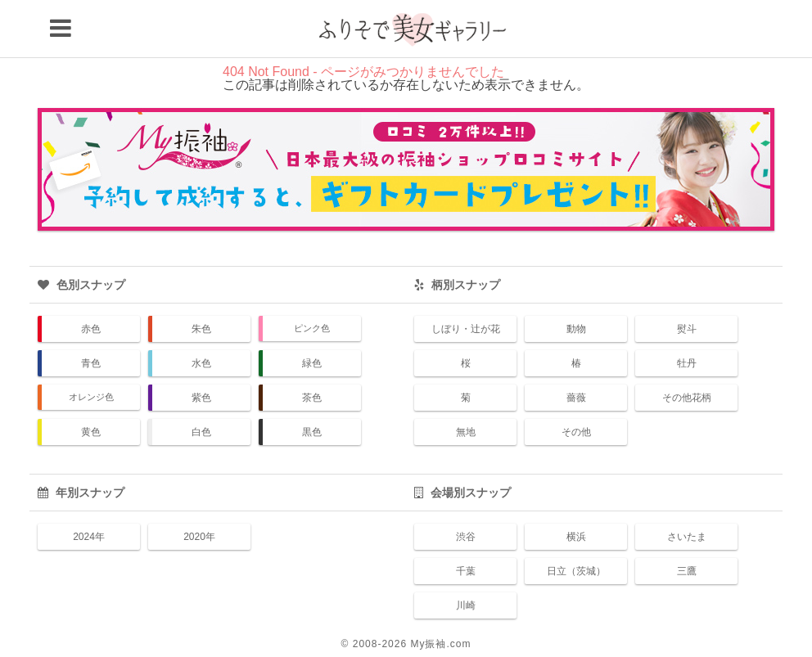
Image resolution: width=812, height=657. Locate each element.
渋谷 (466, 537)
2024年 (89, 537)
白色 (201, 432)
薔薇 (576, 398)
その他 (576, 432)
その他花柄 (687, 398)
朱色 (201, 329)
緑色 (312, 363)
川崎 (466, 605)
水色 (201, 363)
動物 (576, 329)
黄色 (91, 432)
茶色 (312, 398)
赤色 (91, 329)
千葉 (466, 571)
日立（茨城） (576, 571)
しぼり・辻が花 (466, 329)
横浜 (576, 537)
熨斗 (687, 329)
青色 (91, 363)
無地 (466, 432)
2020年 (199, 537)
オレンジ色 (91, 397)
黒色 (312, 432)
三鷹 (687, 571)
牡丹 (687, 363)
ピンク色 (312, 328)
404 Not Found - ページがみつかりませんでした (363, 72)
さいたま (687, 537)
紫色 (201, 398)
